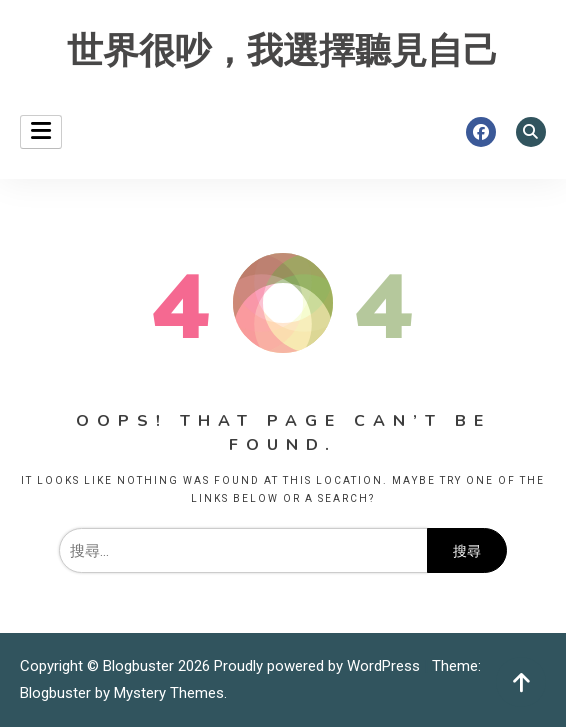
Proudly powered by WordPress (319, 666)
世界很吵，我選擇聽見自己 (283, 51)
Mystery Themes (169, 693)
